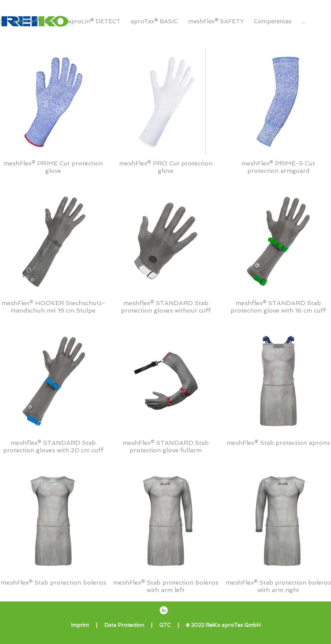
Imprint (80, 625)
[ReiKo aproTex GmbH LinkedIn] (164, 610)
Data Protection (124, 625)
